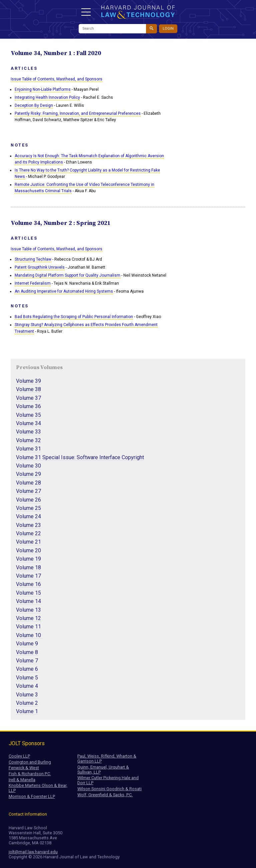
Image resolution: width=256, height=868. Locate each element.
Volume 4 (27, 686)
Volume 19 (28, 559)
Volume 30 (28, 466)
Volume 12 (28, 618)
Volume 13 (28, 610)
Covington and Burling (30, 762)
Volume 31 (28, 449)
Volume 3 (27, 695)
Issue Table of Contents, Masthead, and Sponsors (56, 79)
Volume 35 (28, 415)
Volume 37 (28, 398)
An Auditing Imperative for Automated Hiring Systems (64, 291)
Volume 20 (28, 550)
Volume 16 (28, 584)
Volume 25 (28, 508)
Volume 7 (27, 661)
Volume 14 (28, 601)
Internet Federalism (33, 283)
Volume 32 (28, 440)
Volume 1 (27, 711)
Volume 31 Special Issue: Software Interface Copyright (80, 457)
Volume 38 (28, 389)
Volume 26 (28, 500)
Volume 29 (28, 474)
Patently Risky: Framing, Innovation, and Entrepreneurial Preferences (78, 113)
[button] (86, 12)
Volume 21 (28, 542)
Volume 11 (28, 627)
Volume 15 (28, 593)
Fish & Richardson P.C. (30, 774)
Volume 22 (28, 533)
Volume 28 (28, 483)
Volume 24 (28, 516)
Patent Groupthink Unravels (40, 267)
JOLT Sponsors (27, 743)
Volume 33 (28, 432)
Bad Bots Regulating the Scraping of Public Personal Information (74, 317)
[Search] (112, 29)
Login (168, 29)
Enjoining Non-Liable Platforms (43, 89)
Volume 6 (27, 669)
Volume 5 (27, 678)
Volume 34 (28, 423)
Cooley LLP (19, 756)
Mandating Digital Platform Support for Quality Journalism (67, 275)
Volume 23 (28, 525)
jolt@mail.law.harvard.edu (33, 852)
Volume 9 (27, 644)
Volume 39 (28, 381)
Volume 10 (29, 635)
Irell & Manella (22, 780)
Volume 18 (28, 567)
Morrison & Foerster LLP (32, 796)
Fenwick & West (24, 768)
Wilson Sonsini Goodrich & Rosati (109, 789)
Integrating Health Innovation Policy (47, 97)
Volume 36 (28, 406)
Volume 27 (28, 491)
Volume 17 (28, 576)
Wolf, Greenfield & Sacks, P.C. (105, 795)
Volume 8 (27, 652)
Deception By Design (34, 105)
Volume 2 (27, 703)
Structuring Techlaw (33, 259)
